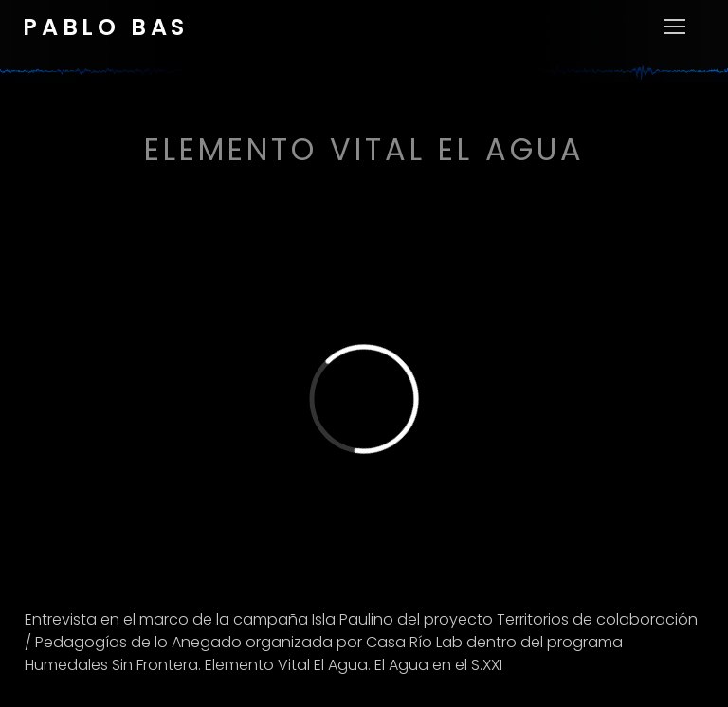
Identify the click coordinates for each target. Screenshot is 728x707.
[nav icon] (675, 42)
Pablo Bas (106, 27)
